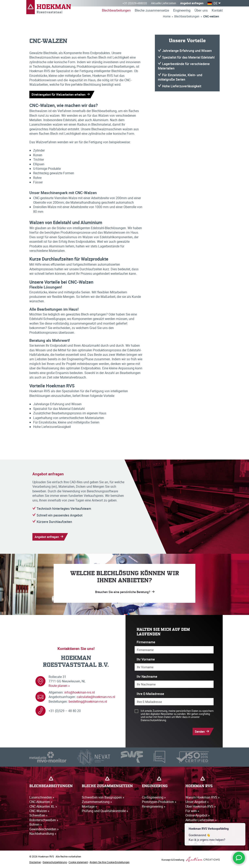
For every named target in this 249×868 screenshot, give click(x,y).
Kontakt (217, 10)
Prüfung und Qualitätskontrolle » (105, 811)
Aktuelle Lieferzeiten (164, 3)
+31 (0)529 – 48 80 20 (65, 711)
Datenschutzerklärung (55, 862)
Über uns (201, 10)
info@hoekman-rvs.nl (80, 692)
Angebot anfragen (192, 3)
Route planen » (59, 686)
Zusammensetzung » (97, 802)
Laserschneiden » (42, 797)
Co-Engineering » (154, 797)
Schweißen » (38, 815)
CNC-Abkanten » (41, 802)
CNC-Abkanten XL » (43, 806)
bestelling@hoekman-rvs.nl (88, 701)
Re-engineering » (154, 806)
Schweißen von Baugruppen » (103, 797)
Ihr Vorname (146, 659)
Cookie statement (78, 862)
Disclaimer (35, 862)
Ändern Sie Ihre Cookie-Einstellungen (110, 862)
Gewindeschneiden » (44, 829)
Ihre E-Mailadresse (150, 694)
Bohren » (36, 824)
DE (216, 3)
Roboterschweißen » (44, 820)
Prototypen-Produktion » (159, 802)
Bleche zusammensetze (152, 10)
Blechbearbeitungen (116, 10)
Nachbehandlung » (43, 834)
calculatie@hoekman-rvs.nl (96, 697)
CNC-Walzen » (39, 811)
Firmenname (146, 642)
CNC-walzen (211, 16)
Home (167, 16)
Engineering (182, 10)
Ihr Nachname (147, 677)
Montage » (89, 806)
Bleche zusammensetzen (107, 786)
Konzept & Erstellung (191, 859)
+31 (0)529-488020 (135, 3)
